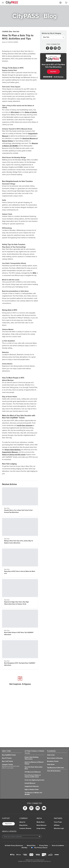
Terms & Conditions (58, 846)
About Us (22, 822)
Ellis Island (15, 112)
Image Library (41, 828)
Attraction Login (59, 828)
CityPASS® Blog (7, 31)
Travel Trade (58, 822)
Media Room (41, 822)
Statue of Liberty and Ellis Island (14, 455)
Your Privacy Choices (39, 848)
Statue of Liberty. (31, 112)
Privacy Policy (44, 846)
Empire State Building (13, 450)
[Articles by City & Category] (53, 37)
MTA (34, 273)
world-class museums (25, 425)
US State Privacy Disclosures (14, 846)
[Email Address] (22, 837)
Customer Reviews (25, 828)
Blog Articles (23, 825)
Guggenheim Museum (10, 452)
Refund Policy (31, 846)
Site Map (24, 848)
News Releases (41, 825)
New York (16, 31)
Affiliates (57, 825)
